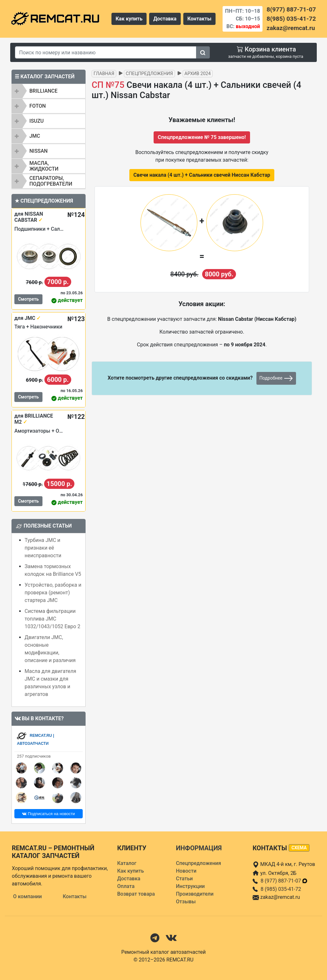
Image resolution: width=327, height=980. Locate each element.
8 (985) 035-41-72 (281, 889)
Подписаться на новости (48, 814)
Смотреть (28, 299)
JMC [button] (35, 136)
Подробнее (276, 378)
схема (299, 848)
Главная (104, 74)
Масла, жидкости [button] (44, 166)
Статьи (184, 879)
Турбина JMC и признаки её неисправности (43, 548)
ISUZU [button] (37, 121)
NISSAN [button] (38, 151)
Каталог (127, 863)
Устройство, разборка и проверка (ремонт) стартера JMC (53, 593)
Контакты (199, 19)
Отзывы (186, 902)
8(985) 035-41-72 (291, 19)
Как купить (129, 19)
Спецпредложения (149, 74)
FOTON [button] (38, 106)
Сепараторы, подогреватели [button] (51, 181)
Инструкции (190, 886)
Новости (186, 871)
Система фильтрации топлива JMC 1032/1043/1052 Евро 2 (52, 619)
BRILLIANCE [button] (43, 91)
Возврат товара (136, 894)
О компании (27, 896)
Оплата (126, 886)
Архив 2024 (198, 74)
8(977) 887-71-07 (291, 9)
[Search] (106, 52)
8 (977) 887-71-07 (284, 881)
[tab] (49, 91)
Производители (195, 894)
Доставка (165, 19)
